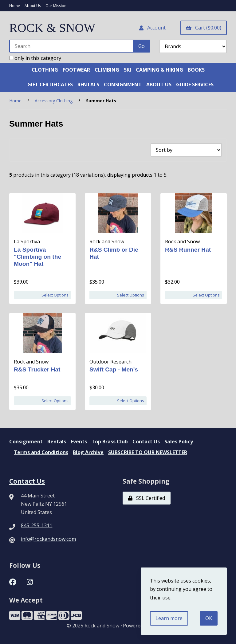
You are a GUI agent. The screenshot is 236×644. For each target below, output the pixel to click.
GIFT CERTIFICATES (50, 84)
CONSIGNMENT (123, 84)
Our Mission (56, 6)
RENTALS (88, 84)
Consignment (26, 442)
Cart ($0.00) (204, 28)
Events (79, 442)
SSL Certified (147, 498)
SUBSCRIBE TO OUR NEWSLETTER (148, 452)
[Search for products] (71, 46)
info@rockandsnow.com (48, 539)
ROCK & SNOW (52, 28)
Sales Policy (179, 442)
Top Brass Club (110, 442)
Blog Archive (88, 452)
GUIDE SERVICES (195, 84)
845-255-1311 (37, 525)
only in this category (35, 58)
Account (152, 28)
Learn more (169, 618)
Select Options (55, 295)
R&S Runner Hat (188, 250)
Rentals (57, 442)
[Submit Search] (142, 46)
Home (15, 6)
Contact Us (146, 442)
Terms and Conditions (41, 452)
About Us (33, 6)
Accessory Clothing (54, 101)
